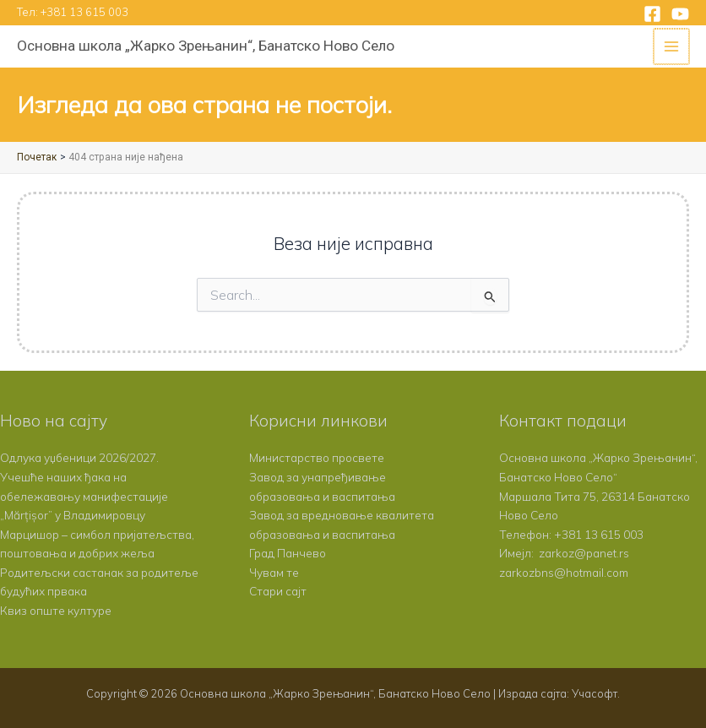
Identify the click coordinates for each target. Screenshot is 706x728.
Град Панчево (288, 553)
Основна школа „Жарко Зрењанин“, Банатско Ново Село (206, 46)
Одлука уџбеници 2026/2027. (79, 457)
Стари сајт (278, 591)
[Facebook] (652, 14)
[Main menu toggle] (673, 47)
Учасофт (595, 693)
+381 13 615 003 (84, 12)
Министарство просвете (317, 457)
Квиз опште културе (56, 610)
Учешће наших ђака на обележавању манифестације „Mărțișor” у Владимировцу (84, 496)
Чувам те (274, 572)
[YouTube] (680, 14)
